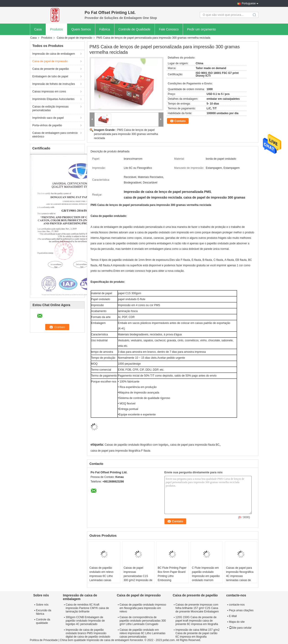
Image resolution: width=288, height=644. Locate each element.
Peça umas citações (241, 610)
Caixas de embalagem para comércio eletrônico (55, 135)
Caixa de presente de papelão (51, 69)
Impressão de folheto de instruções (54, 84)
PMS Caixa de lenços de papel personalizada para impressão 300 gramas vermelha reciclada (126, 134)
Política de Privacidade (44, 640)
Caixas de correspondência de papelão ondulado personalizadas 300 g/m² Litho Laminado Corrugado (143, 621)
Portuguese (249, 3)
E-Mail (233, 616)
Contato (180, 121)
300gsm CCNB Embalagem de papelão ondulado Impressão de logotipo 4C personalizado (85, 621)
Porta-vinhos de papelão (47, 125)
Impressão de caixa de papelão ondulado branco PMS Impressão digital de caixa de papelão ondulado (88, 633)
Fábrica (105, 29)
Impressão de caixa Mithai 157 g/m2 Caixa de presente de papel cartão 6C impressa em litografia (197, 633)
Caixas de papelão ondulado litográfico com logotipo (136, 445)
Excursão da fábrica (44, 612)
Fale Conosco (169, 29)
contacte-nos (237, 605)
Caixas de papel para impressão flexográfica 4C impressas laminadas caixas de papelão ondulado (240, 576)
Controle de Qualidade (135, 29)
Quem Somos (81, 29)
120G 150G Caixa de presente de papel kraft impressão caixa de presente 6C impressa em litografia (197, 621)
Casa (38, 29)
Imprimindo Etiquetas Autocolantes (54, 99)
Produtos (56, 29)
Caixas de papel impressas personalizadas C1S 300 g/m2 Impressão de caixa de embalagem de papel (138, 578)
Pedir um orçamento (201, 29)
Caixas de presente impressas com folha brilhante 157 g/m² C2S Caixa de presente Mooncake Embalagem (197, 608)
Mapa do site (237, 622)
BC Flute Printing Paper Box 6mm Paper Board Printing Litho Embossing (172, 574)
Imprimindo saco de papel (48, 118)
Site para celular (240, 628)
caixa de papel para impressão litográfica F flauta (120, 451)
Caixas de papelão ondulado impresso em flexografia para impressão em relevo (143, 608)
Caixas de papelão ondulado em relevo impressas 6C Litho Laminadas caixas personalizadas (101, 576)
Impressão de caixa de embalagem (54, 54)
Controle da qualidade (43, 621)
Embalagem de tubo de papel (50, 76)
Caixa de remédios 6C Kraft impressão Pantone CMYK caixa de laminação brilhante (87, 608)
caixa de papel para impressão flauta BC (195, 445)
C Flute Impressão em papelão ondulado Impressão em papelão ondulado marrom (206, 574)
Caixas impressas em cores (49, 92)
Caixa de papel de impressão (75, 38)
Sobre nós (42, 605)
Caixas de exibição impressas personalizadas (51, 108)
